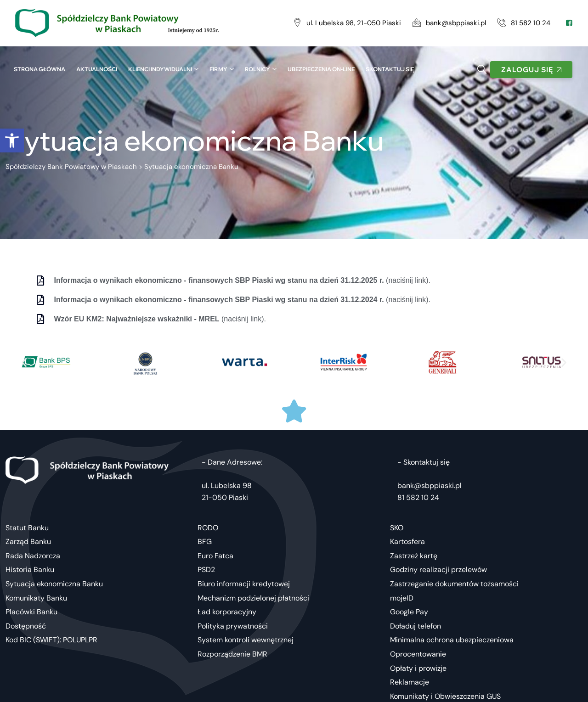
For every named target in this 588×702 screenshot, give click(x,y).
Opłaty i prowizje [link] (418, 668)
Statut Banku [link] (27, 528)
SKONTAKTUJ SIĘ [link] (390, 69)
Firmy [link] (218, 69)
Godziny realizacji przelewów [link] (438, 570)
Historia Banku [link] (30, 570)
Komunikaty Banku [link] (36, 598)
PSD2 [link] (206, 570)
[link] (12, 140)
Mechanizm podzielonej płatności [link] (253, 598)
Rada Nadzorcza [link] (33, 556)
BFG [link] (205, 542)
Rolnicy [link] (257, 69)
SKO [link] (397, 528)
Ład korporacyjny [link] (227, 612)
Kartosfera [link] (407, 542)
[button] (24, 362)
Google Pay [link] (409, 612)
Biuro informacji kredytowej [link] (244, 584)
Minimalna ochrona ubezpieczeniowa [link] (452, 640)
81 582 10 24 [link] (418, 497)
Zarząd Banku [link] (28, 542)
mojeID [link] (402, 598)
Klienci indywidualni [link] (160, 69)
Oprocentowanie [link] (418, 654)
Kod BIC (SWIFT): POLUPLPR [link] (51, 640)
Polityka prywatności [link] (233, 626)
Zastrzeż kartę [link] (414, 556)
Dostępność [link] (26, 626)
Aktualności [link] (97, 69)
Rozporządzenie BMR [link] (232, 654)
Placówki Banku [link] (31, 612)
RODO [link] (208, 528)
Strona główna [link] (40, 69)
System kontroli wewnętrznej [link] (246, 640)
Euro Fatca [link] (215, 556)
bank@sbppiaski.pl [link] (430, 486)
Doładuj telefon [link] (416, 626)
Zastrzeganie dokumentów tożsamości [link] (454, 584)
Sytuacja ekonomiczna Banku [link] (54, 584)
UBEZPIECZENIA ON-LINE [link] (321, 69)
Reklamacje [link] (410, 682)
